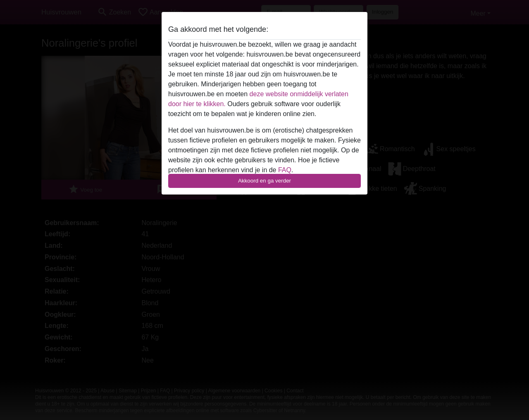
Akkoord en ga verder (264, 181)
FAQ (285, 170)
